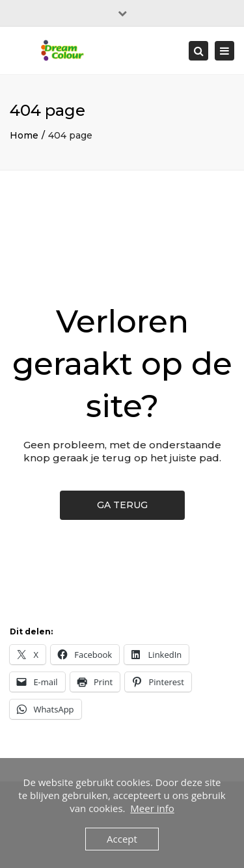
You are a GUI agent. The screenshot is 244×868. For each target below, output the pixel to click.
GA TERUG (122, 505)
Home (24, 135)
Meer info (152, 808)
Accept (122, 839)
